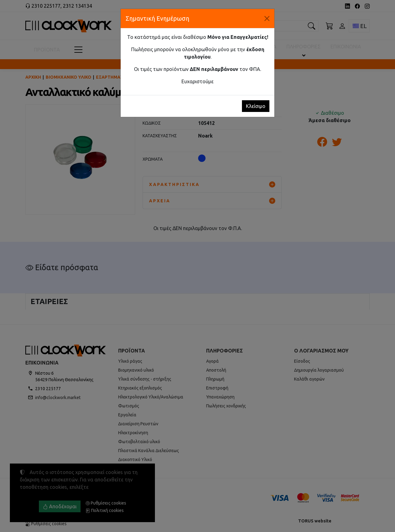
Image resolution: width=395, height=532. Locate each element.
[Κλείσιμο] (267, 19)
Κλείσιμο (256, 106)
